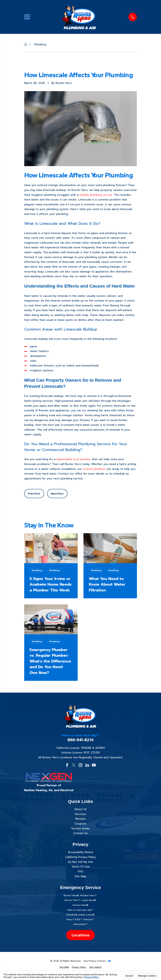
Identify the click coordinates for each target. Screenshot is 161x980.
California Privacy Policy (80, 857)
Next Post (57, 494)
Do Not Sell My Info (80, 862)
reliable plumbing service (96, 195)
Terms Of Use (80, 867)
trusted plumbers (94, 469)
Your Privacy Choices (97, 961)
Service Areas (80, 828)
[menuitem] (64, 967)
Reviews (80, 819)
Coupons (80, 824)
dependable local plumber (74, 459)
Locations (80, 935)
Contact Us (80, 833)
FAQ (80, 871)
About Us (80, 809)
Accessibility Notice (80, 852)
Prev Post (34, 494)
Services (80, 814)
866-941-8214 (80, 740)
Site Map (80, 876)
